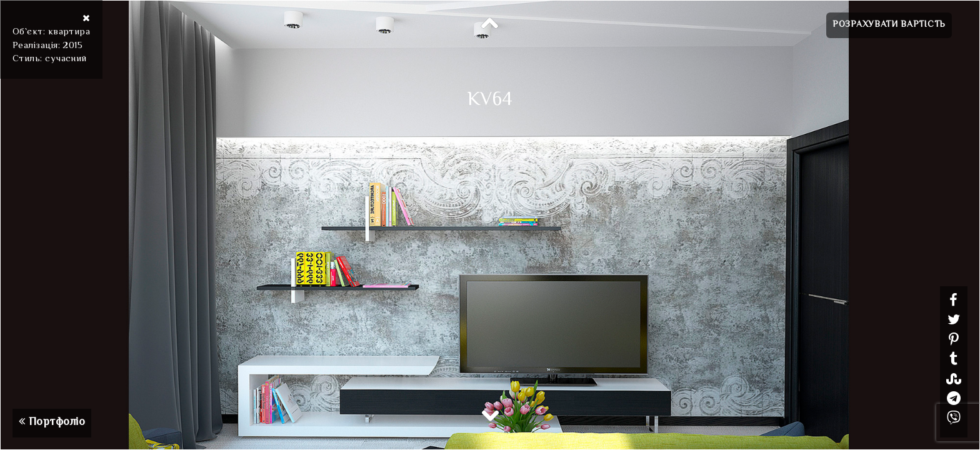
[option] (490, 225)
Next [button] (490, 415)
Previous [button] (490, 24)
